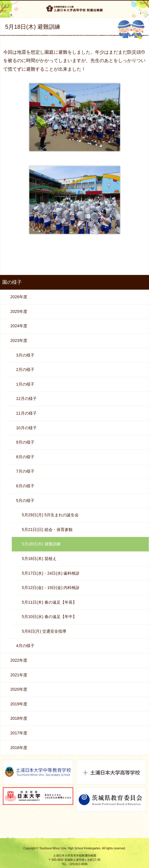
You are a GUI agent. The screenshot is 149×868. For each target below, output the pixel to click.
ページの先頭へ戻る (75, 836)
